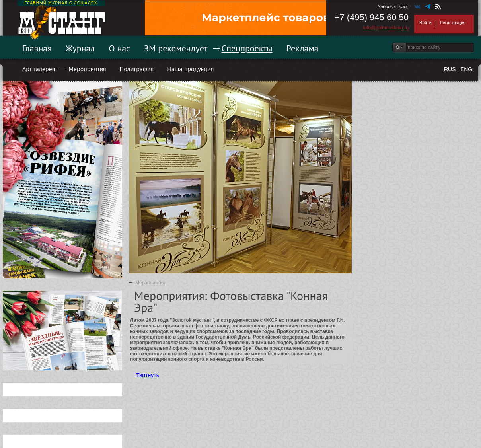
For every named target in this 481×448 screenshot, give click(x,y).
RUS (450, 69)
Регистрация (453, 23)
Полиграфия (137, 69)
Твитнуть (148, 375)
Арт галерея (39, 69)
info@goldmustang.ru (386, 28)
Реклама (303, 48)
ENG (466, 69)
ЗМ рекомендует (176, 48)
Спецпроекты (247, 48)
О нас (119, 48)
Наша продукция (190, 69)
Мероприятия (87, 69)
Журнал (80, 48)
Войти (425, 23)
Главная (37, 48)
